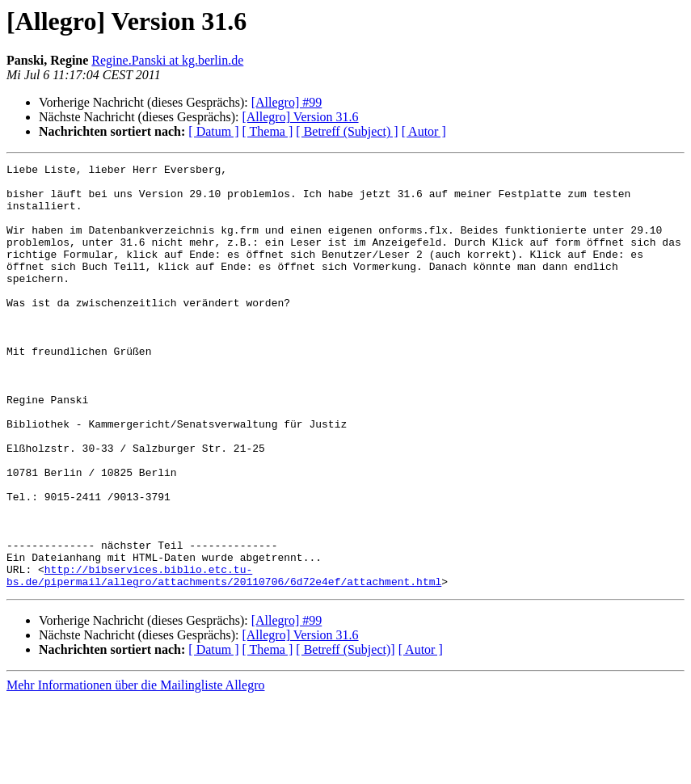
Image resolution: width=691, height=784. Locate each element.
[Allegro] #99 (287, 102)
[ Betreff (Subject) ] (347, 131)
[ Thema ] (268, 131)
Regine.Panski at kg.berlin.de (167, 60)
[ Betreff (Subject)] (345, 734)
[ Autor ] (424, 131)
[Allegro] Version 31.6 (300, 117)
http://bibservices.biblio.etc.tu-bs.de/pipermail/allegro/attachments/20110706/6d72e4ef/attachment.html (224, 659)
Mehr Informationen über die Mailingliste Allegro (135, 770)
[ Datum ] (213, 131)
